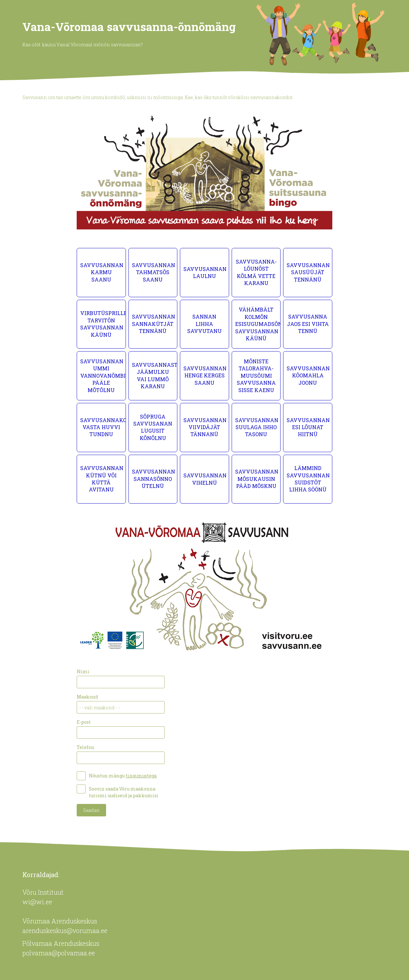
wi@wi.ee (37, 902)
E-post (84, 722)
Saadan (91, 810)
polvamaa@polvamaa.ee (59, 953)
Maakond (87, 697)
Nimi (83, 671)
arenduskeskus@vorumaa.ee (65, 930)
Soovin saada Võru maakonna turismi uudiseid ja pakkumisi (124, 792)
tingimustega (141, 776)
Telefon (85, 747)
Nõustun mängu (123, 776)
